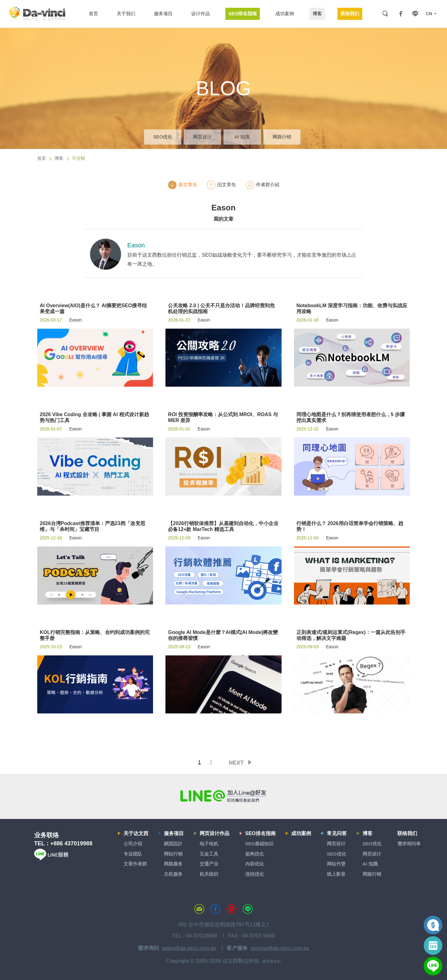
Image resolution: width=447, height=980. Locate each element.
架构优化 (255, 854)
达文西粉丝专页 (215, 909)
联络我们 (407, 833)
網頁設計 (173, 844)
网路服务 (173, 864)
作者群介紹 (262, 185)
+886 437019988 (71, 843)
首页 (42, 158)
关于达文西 (136, 833)
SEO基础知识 (260, 844)
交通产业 (209, 864)
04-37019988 (201, 936)
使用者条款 (272, 961)
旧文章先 (221, 185)
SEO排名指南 (260, 833)
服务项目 (174, 833)
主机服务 (173, 874)
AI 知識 (242, 137)
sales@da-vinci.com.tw (189, 948)
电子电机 (209, 844)
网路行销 (282, 137)
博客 (59, 158)
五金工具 (209, 854)
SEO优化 (163, 137)
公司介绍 (133, 844)
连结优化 (255, 874)
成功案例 (301, 833)
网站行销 (173, 854)
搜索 (385, 14)
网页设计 (202, 137)
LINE (415, 14)
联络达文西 (199, 909)
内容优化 (255, 864)
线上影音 (336, 874)
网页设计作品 (214, 833)
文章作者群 (135, 864)
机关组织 (209, 874)
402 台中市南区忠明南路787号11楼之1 (223, 925)
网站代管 (336, 864)
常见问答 (337, 833)
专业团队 (133, 854)
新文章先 (182, 185)
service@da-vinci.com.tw (280, 948)
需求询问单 (409, 844)
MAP (232, 909)
